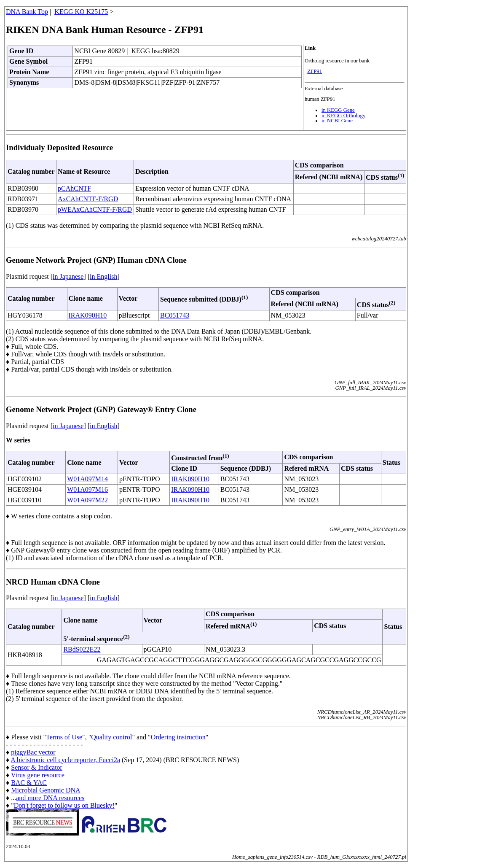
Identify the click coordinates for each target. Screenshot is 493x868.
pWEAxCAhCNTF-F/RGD (95, 209)
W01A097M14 (87, 479)
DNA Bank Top (27, 12)
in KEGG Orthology (344, 116)
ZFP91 (315, 71)
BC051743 (175, 315)
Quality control (111, 737)
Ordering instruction (178, 737)
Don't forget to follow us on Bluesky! (64, 805)
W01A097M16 (87, 489)
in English (103, 276)
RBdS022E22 (82, 649)
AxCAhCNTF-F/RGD (88, 199)
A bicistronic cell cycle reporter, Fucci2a (65, 760)
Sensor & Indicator (37, 767)
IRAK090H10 (88, 315)
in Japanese (68, 276)
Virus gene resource (38, 775)
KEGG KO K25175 (81, 12)
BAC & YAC (29, 783)
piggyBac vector (33, 752)
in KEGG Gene (338, 110)
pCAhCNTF (74, 188)
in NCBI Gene (337, 121)
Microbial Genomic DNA (46, 790)
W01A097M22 (87, 500)
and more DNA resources (50, 798)
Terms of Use (64, 737)
